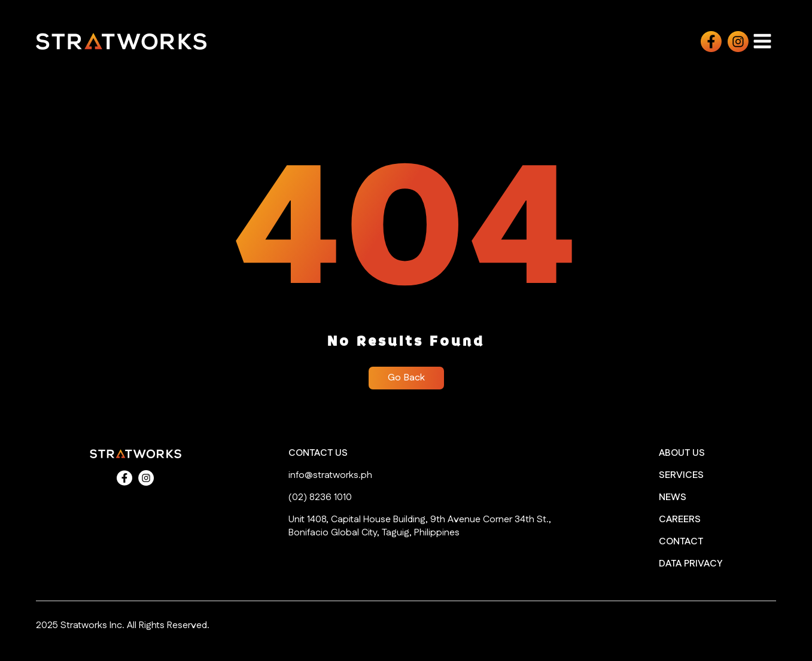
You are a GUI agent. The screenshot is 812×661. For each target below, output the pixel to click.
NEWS (673, 498)
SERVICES (681, 476)
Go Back (406, 378)
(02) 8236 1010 (320, 498)
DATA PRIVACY (691, 564)
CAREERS (680, 520)
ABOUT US (682, 453)
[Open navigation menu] (762, 41)
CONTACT (681, 542)
